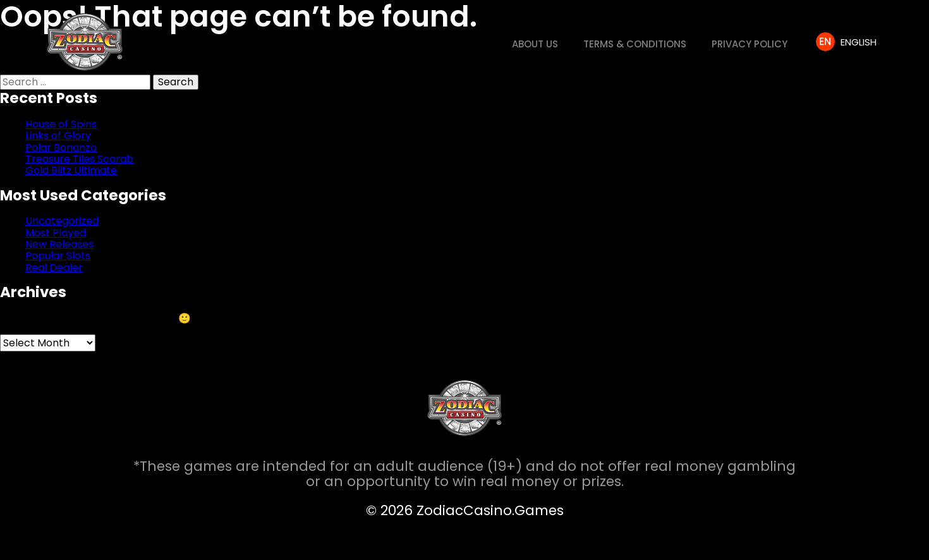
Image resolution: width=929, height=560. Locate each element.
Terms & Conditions (635, 44)
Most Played (56, 233)
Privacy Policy (750, 44)
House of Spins (61, 124)
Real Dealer (54, 268)
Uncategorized (62, 221)
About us (535, 44)
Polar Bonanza (61, 148)
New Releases (59, 244)
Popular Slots (58, 256)
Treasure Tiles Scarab (79, 159)
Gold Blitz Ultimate (71, 170)
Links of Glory (58, 136)
